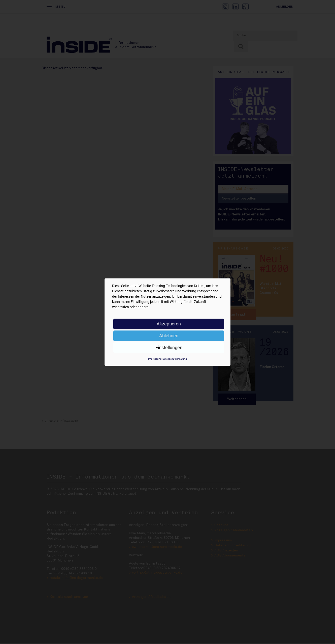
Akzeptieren (169, 324)
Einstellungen (169, 347)
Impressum (155, 359)
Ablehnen (169, 336)
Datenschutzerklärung (175, 359)
